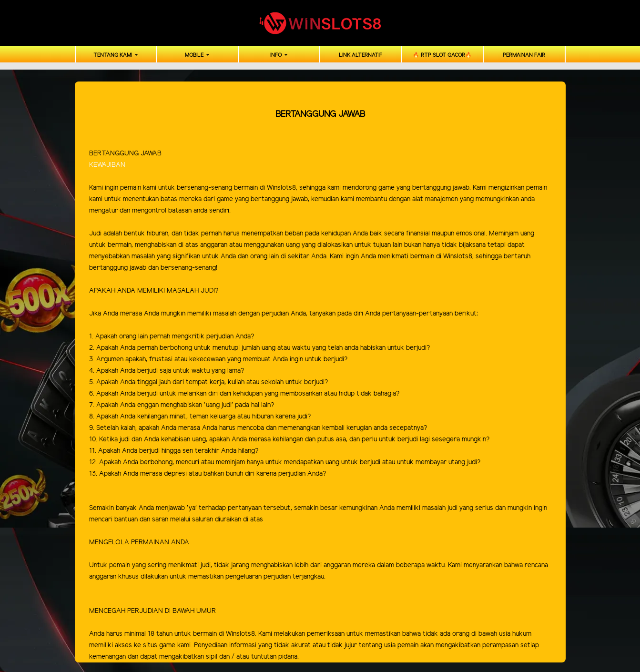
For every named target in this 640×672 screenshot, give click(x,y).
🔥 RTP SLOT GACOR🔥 (442, 55)
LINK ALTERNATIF (361, 55)
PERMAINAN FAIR (524, 55)
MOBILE (195, 55)
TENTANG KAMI (113, 55)
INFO (277, 55)
